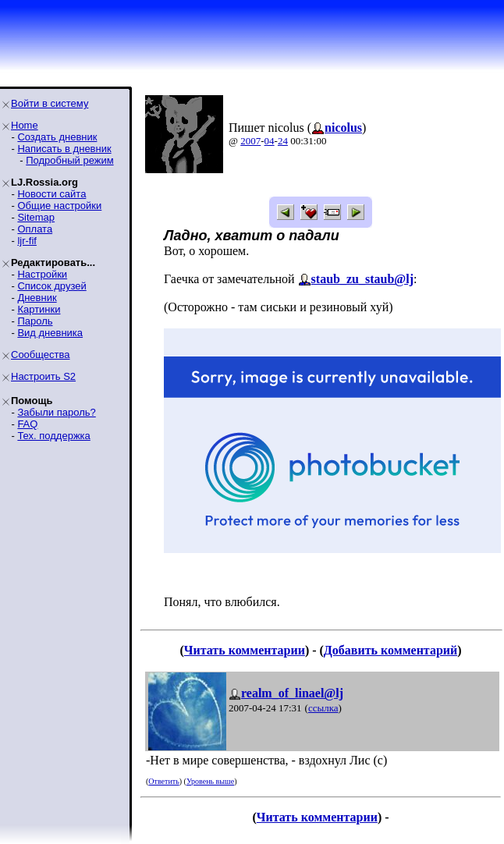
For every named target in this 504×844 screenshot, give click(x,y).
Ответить (163, 781)
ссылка (323, 708)
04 (270, 141)
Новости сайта (51, 194)
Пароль (35, 321)
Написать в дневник (64, 149)
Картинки (39, 309)
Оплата (35, 229)
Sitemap (36, 217)
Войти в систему (50, 103)
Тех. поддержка (53, 436)
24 (283, 141)
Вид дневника (50, 333)
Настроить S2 (43, 376)
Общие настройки (59, 206)
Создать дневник (57, 137)
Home (25, 125)
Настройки (42, 274)
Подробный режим (69, 160)
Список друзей (51, 286)
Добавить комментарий (390, 650)
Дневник (37, 298)
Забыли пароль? (56, 412)
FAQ (27, 424)
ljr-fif (27, 241)
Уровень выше (210, 781)
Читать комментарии (245, 650)
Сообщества (41, 355)
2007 (250, 141)
